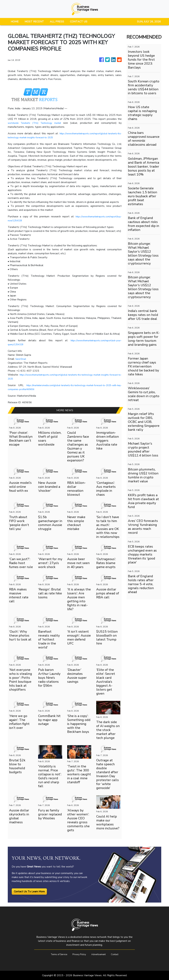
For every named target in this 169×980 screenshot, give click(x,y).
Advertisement (100, 954)
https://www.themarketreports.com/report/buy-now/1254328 (44, 220)
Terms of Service (55, 954)
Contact (119, 954)
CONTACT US (79, 22)
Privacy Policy (78, 954)
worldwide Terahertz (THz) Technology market (37, 123)
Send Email (22, 359)
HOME (15, 22)
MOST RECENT (34, 22)
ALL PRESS (57, 22)
